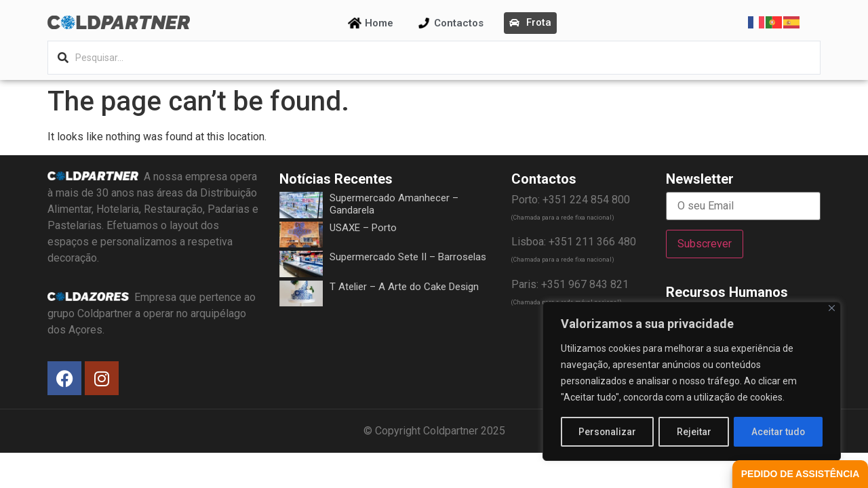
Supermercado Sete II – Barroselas (408, 257)
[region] (692, 382)
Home (379, 23)
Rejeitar (694, 432)
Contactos (459, 23)
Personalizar (608, 432)
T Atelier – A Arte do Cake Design (404, 287)
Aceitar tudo (778, 432)
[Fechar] (832, 309)
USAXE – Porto (363, 228)
